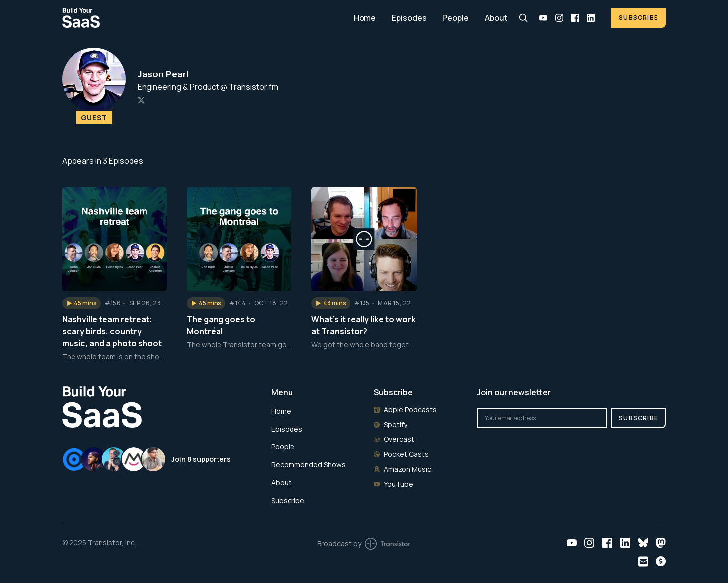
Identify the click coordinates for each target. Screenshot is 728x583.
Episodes (409, 18)
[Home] (202, 18)
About (496, 18)
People (456, 18)
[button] (81, 303)
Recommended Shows (308, 465)
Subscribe (638, 18)
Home (365, 18)
